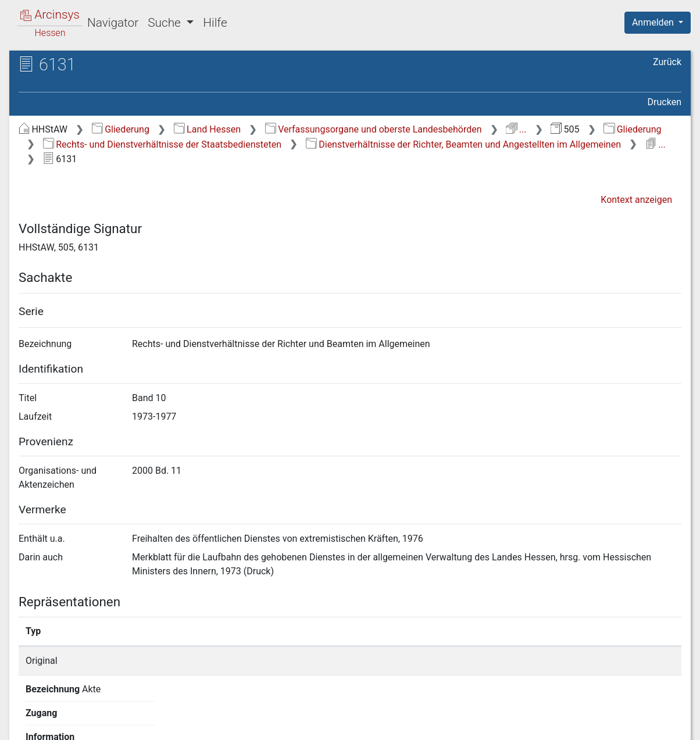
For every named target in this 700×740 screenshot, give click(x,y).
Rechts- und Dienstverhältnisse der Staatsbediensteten (162, 144)
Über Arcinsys (400, 724)
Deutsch (70, 716)
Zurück (667, 62)
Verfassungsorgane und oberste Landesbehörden (374, 129)
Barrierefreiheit (576, 724)
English (27, 716)
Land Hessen (207, 129)
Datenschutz (487, 724)
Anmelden (654, 22)
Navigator (113, 23)
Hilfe (215, 23)
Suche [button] (166, 23)
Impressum (661, 724)
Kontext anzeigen (636, 200)
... (516, 129)
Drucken (665, 102)
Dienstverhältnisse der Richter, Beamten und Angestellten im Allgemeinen (463, 144)
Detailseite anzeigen (529, 661)
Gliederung (121, 129)
